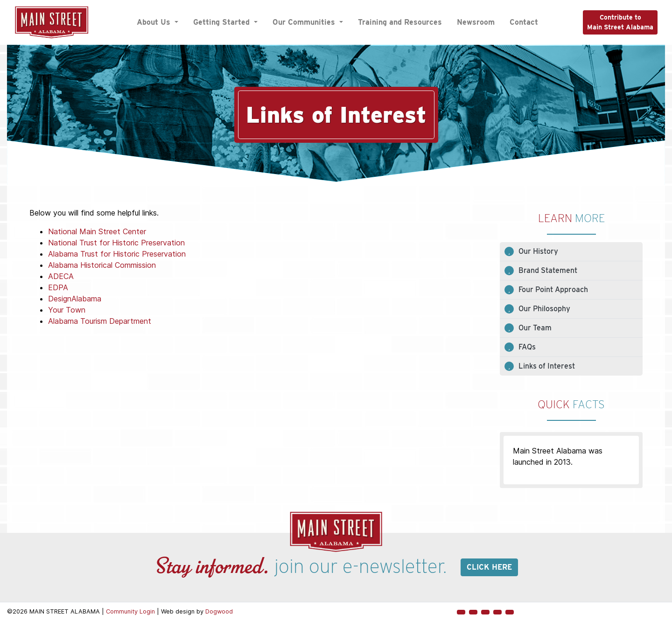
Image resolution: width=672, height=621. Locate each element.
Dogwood (219, 611)
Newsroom (476, 22)
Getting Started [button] (223, 22)
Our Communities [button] (305, 22)
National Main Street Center (97, 231)
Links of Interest (547, 366)
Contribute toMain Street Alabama (620, 22)
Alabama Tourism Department (100, 321)
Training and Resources (400, 22)
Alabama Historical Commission (102, 265)
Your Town (67, 310)
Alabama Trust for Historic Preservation (117, 254)
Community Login (130, 611)
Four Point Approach (553, 290)
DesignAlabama (75, 299)
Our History (538, 251)
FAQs (527, 347)
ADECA (61, 276)
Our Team (535, 328)
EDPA (58, 287)
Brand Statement (548, 270)
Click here (489, 567)
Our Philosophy (544, 309)
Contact (524, 22)
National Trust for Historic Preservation (116, 243)
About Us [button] (155, 22)
